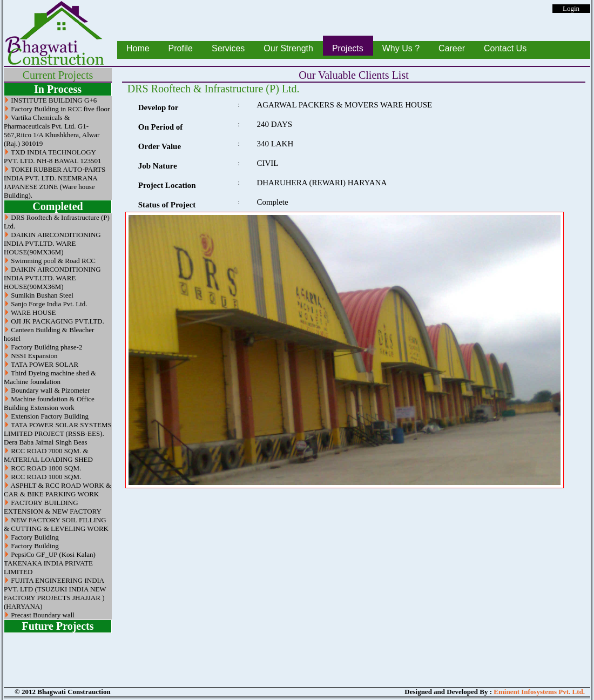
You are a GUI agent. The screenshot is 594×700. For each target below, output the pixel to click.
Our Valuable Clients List (354, 75)
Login (571, 8)
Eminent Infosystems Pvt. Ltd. (539, 692)
